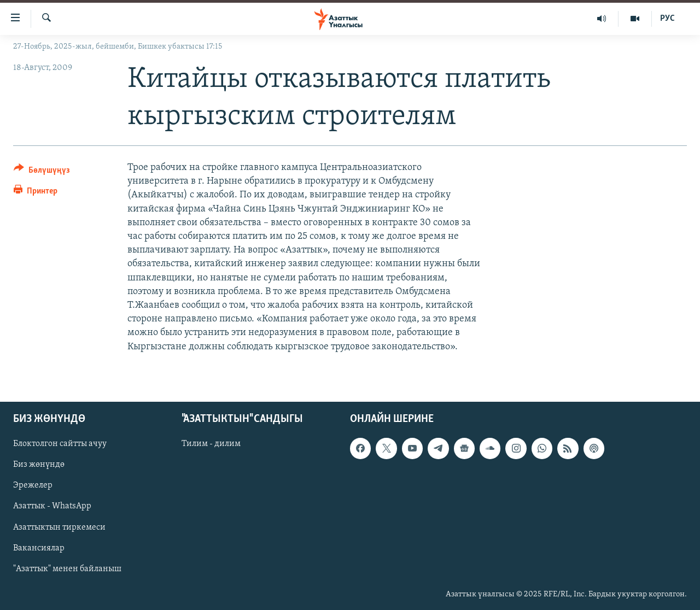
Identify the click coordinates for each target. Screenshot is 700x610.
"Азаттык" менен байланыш (67, 568)
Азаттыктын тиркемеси (59, 527)
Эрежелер (33, 485)
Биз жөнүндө (39, 465)
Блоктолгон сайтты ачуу (60, 444)
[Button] (42, 172)
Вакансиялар (39, 548)
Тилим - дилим (211, 444)
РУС (667, 19)
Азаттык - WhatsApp (52, 506)
